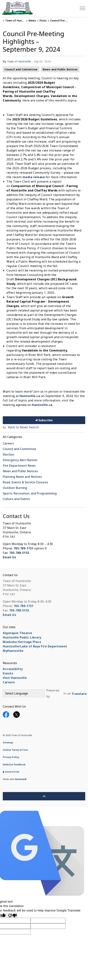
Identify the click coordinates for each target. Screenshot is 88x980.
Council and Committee (21, 69)
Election (8, 454)
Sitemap (8, 742)
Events (8, 673)
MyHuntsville (13, 651)
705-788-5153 (19, 553)
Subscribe (44, 420)
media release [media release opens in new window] (34, 177)
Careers (8, 443)
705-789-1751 (24, 548)
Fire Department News (19, 466)
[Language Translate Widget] (24, 693)
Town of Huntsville (19, 61)
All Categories (12, 437)
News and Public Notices (60, 69)
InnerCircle (11, 772)
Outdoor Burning (15, 488)
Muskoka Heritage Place (22, 642)
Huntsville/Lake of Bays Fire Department (35, 646)
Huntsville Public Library (22, 637)
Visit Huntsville (15, 678)
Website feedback (14, 764)
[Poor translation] (12, 915)
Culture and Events (16, 499)
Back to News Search (24, 427)
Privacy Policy (11, 757)
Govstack (21, 779)
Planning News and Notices (22, 477)
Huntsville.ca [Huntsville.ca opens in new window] (30, 396)
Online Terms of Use (15, 750)
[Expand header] (82, 8)
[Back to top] (44, 796)
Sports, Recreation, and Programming (30, 493)
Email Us (9, 557)
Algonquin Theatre (18, 633)
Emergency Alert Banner (20, 460)
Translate (75, 694)
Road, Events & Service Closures (25, 482)
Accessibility (13, 669)
